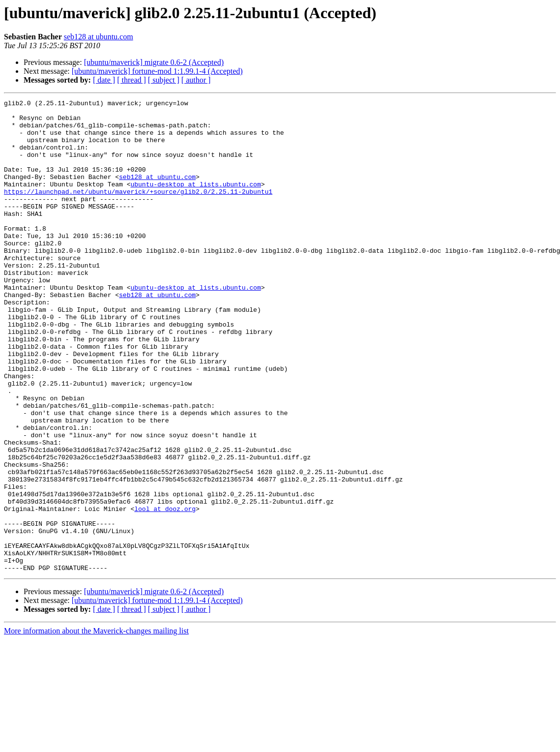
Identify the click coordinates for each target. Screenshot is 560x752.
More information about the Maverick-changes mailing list (96, 725)
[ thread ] (132, 80)
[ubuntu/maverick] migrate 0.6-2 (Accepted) (154, 62)
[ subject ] (164, 80)
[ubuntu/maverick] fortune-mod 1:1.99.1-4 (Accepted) (157, 71)
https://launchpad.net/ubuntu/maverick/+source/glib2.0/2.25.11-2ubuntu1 (138, 211)
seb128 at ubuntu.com (99, 37)
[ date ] (104, 80)
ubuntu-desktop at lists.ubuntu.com (195, 202)
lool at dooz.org (165, 591)
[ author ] (196, 80)
